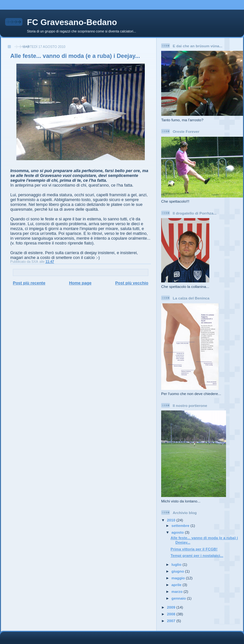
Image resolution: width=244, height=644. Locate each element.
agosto (178, 532)
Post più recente (29, 283)
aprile (177, 585)
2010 (172, 520)
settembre (181, 525)
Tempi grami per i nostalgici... (197, 555)
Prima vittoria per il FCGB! (194, 549)
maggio (179, 578)
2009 (172, 607)
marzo (178, 591)
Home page (80, 283)
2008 (172, 614)
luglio (177, 564)
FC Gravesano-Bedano (72, 22)
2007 (172, 621)
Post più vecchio (132, 283)
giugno (178, 571)
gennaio (179, 598)
